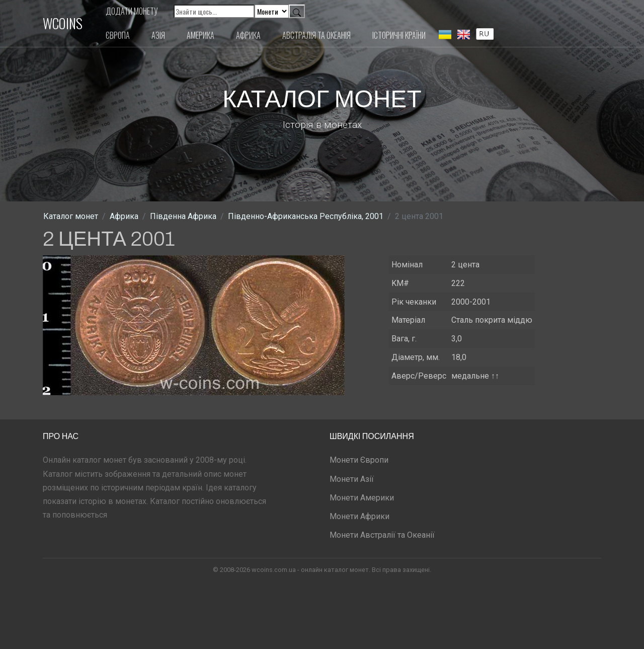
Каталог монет (71, 216)
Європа (118, 35)
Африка (248, 35)
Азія (158, 35)
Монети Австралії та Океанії (382, 535)
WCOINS (63, 23)
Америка (200, 35)
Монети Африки (359, 516)
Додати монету (132, 11)
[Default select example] (272, 11)
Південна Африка (183, 216)
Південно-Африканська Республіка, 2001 (306, 216)
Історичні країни (399, 35)
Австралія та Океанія (316, 35)
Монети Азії (352, 479)
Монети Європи (359, 460)
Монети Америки (362, 498)
